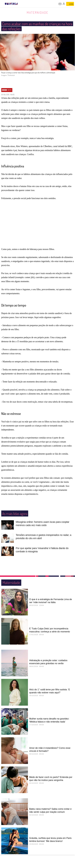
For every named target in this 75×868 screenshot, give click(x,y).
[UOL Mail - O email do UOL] (60, 4)
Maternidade (37, 12)
